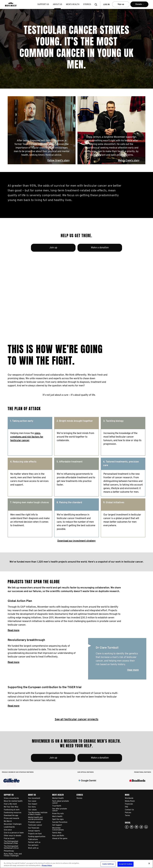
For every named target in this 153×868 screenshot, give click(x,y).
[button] (97, 4)
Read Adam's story (65, 314)
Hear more (133, 670)
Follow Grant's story (59, 161)
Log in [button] (106, 5)
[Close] (149, 863)
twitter (141, 827)
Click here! (132, 827)
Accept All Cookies (126, 864)
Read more (14, 630)
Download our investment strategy (76, 541)
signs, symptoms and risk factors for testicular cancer (27, 437)
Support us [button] (43, 4)
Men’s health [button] (73, 4)
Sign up (121, 4)
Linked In (146, 827)
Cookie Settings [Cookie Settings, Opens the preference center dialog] (108, 864)
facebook (127, 827)
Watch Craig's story (129, 161)
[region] (76, 864)
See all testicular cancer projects (77, 720)
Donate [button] (139, 5)
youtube (136, 827)
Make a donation (100, 248)
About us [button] (57, 4)
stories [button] (87, 4)
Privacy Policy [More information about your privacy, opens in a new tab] (47, 866)
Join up (53, 248)
